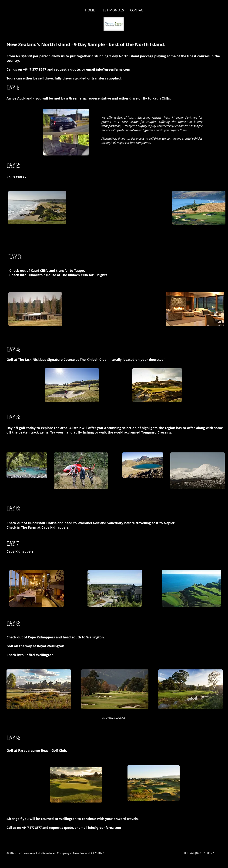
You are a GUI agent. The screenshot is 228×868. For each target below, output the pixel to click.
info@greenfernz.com (113, 69)
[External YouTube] (119, 208)
